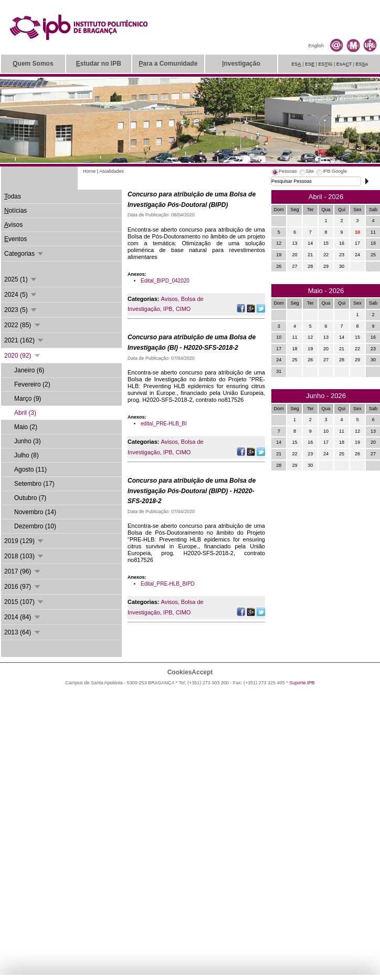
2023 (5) (21, 310)
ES (296, 64)
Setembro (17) (34, 484)
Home (89, 171)
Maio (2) (26, 427)
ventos (15, 239)
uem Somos (33, 64)
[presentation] (284, 173)
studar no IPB (99, 64)
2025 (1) (21, 279)
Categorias (24, 254)
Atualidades (112, 171)
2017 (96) (23, 571)
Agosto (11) (30, 470)
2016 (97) (23, 587)
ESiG (326, 64)
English (316, 46)
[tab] (284, 173)
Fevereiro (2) (32, 384)
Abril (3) (25, 413)
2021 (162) (24, 340)
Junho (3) (28, 441)
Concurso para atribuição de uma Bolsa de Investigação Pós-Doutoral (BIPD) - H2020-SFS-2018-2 (192, 491)
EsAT (344, 64)
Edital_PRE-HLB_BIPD (168, 584)
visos (13, 225)
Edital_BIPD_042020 (165, 281)
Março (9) (28, 399)
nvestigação (241, 64)
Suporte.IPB (302, 683)
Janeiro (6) (29, 370)
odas (13, 196)
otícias (15, 211)
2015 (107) (24, 602)
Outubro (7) (30, 498)
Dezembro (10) (35, 526)
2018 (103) (24, 556)
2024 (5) (21, 295)
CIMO (183, 309)
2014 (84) (23, 617)
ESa (362, 64)
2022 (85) (23, 325)
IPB (168, 309)
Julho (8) (27, 455)
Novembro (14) (35, 512)
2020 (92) (23, 356)
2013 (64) (23, 632)
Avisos (170, 299)
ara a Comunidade (168, 64)
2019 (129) (24, 541)
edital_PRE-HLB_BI (164, 424)
